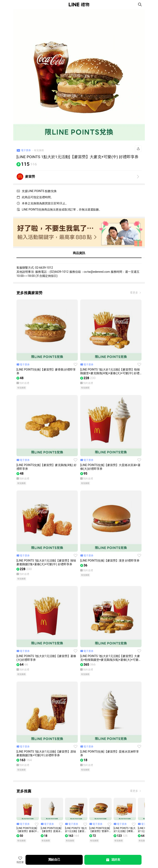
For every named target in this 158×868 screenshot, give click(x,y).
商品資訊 (79, 253)
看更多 (134, 293)
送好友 (113, 860)
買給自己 (54, 860)
